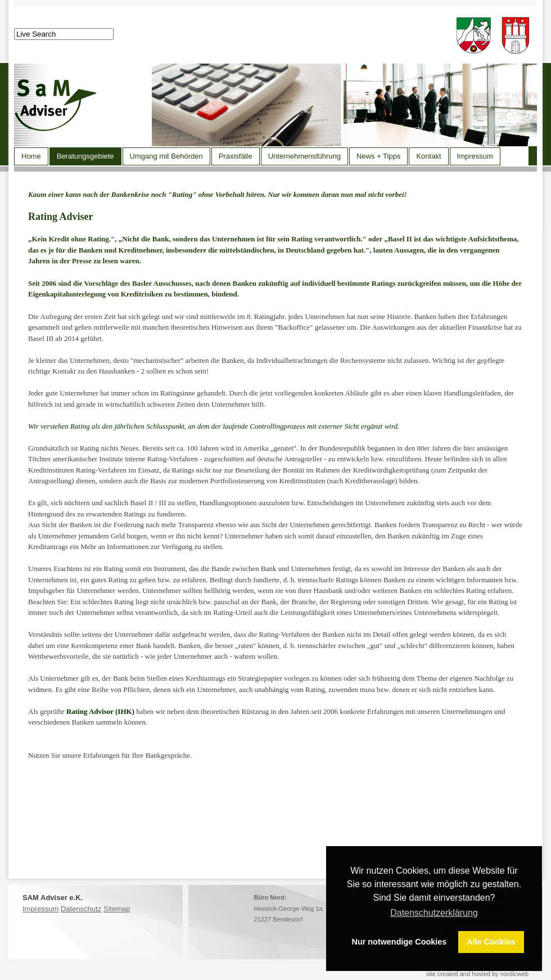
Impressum (475, 156)
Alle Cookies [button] (491, 942)
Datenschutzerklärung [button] (434, 913)
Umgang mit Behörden (166, 156)
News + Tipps (378, 156)
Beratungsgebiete (85, 156)
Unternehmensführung (304, 156)
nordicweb (514, 974)
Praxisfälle (236, 156)
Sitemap (117, 909)
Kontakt (428, 156)
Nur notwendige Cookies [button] (399, 942)
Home (31, 156)
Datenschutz (81, 909)
